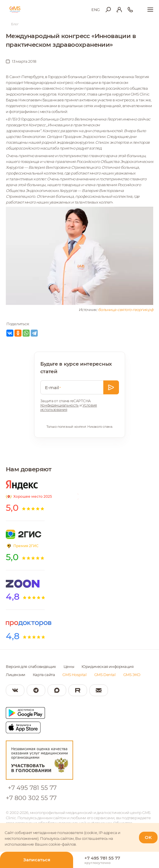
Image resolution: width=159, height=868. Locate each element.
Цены (69, 666)
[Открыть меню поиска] (108, 10)
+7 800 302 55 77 (31, 798)
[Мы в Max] (57, 690)
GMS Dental (105, 675)
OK (148, 837)
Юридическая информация (107, 666)
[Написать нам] (99, 690)
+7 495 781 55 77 (32, 788)
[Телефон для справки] (130, 10)
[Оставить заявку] (111, 387)
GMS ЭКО (132, 675)
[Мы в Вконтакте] (15, 690)
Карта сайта (44, 675)
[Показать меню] (150, 9)
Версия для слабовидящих (31, 666)
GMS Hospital (74, 675)
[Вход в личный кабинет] (119, 10)
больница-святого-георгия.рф (126, 310)
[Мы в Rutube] (78, 690)
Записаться (37, 860)
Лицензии (16, 675)
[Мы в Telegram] (36, 690)
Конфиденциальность (60, 405)
